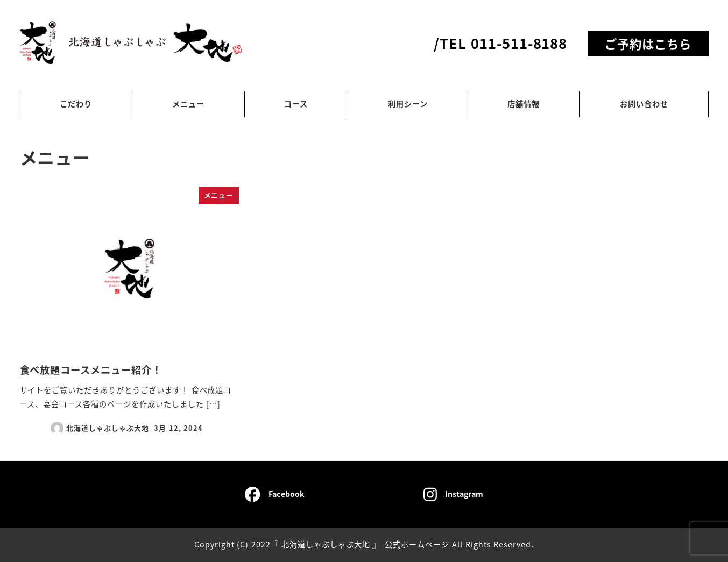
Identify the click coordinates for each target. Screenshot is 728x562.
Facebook (275, 494)
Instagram (454, 494)
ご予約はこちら (648, 44)
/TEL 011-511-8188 (500, 43)
